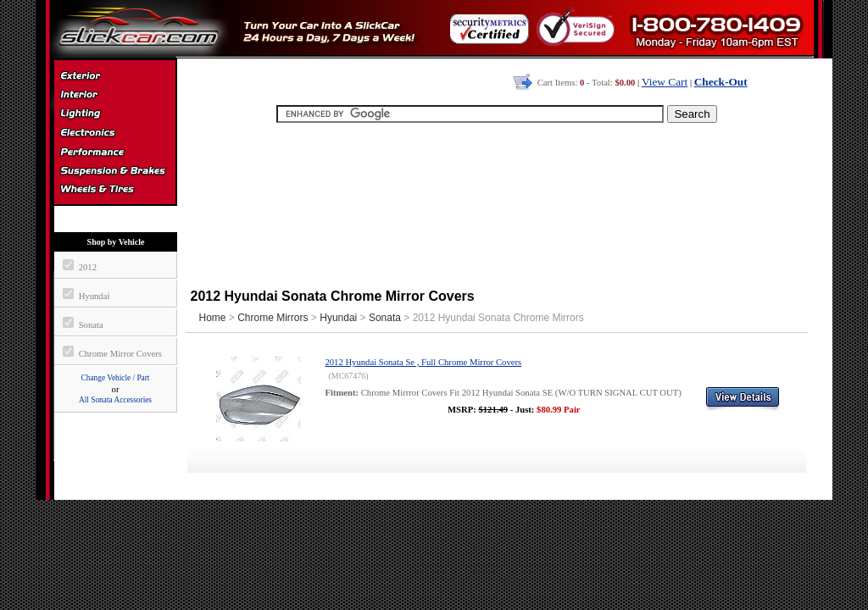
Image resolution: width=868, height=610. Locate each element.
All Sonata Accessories (115, 400)
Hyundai (338, 318)
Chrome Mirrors (273, 318)
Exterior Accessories (115, 78)
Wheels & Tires (115, 190)
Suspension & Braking (115, 171)
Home (212, 318)
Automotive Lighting (115, 115)
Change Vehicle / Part (116, 378)
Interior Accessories (115, 97)
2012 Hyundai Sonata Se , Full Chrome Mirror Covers (423, 362)
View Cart (665, 82)
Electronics (115, 134)
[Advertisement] (497, 203)
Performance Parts (115, 152)
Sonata (385, 318)
